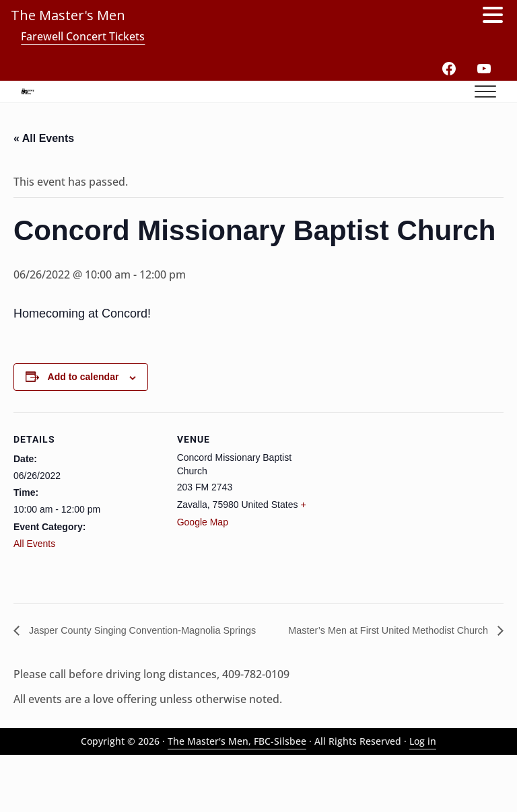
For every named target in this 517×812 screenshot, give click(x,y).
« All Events (44, 178)
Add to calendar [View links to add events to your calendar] (83, 418)
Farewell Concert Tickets (83, 36)
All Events (34, 584)
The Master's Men (68, 15)
